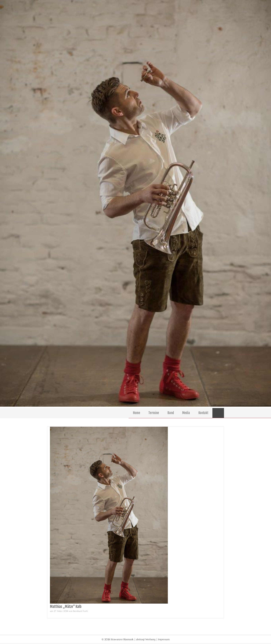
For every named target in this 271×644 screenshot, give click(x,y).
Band (171, 413)
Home (137, 413)
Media (186, 413)
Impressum (164, 639)
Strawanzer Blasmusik (122, 639)
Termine (154, 413)
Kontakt (203, 413)
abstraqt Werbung (146, 639)
